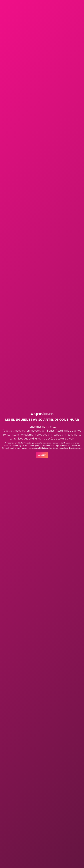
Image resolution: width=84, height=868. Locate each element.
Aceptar (42, 455)
